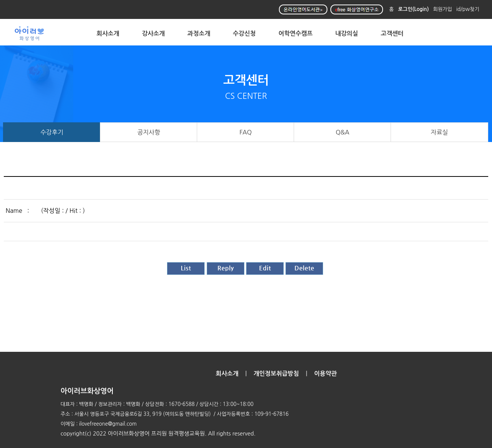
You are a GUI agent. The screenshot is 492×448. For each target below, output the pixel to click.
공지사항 (149, 132)
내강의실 (347, 34)
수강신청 (244, 34)
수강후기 (52, 132)
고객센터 (392, 34)
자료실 (439, 132)
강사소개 (153, 34)
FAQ (246, 132)
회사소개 (108, 34)
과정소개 (199, 34)
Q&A (343, 132)
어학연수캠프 (296, 34)
